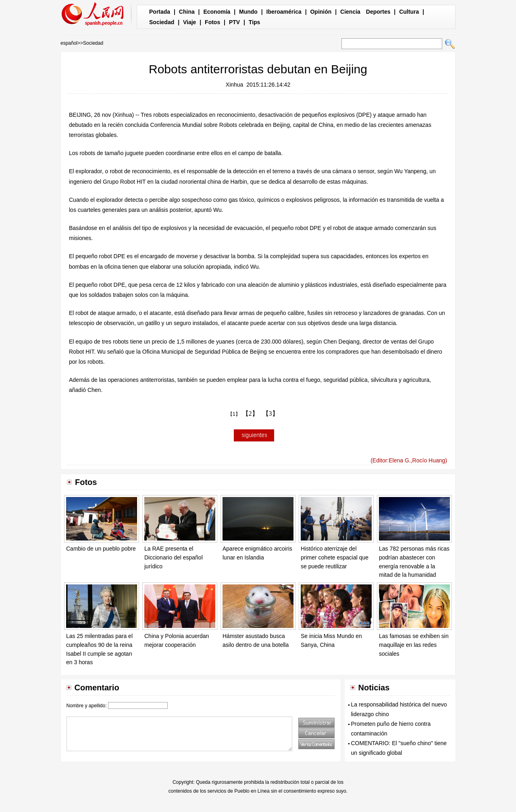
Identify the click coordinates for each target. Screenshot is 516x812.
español (69, 43)
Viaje (189, 22)
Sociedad (162, 22)
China (187, 12)
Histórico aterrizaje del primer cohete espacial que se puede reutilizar (335, 557)
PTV (234, 22)
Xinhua (235, 85)
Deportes (378, 12)
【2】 (250, 413)
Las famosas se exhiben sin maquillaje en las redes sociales (414, 645)
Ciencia (350, 12)
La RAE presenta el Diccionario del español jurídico (174, 557)
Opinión (321, 12)
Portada (160, 12)
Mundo (248, 12)
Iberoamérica (284, 12)
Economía (217, 12)
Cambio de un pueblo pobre (101, 549)
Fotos (212, 22)
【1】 (234, 414)
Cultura (409, 12)
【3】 (270, 413)
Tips (255, 22)
